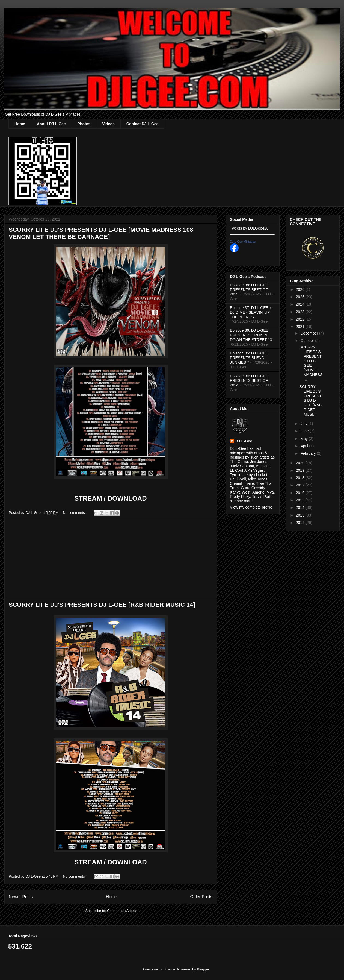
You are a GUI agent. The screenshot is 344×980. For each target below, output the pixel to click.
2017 (301, 485)
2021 (301, 327)
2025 (301, 297)
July (304, 424)
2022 (301, 319)
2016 (301, 493)
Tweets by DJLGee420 (249, 228)
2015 (301, 500)
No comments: (75, 513)
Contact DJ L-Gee (142, 124)
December (310, 333)
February (309, 453)
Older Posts (201, 897)
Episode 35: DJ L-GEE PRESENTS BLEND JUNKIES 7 (249, 358)
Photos (84, 124)
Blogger (203, 969)
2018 (301, 478)
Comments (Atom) (121, 911)
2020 (301, 463)
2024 (301, 304)
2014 (301, 507)
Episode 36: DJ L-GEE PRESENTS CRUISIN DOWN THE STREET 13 (251, 335)
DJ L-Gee (244, 441)
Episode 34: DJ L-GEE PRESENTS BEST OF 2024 (249, 381)
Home (20, 124)
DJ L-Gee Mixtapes (243, 242)
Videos (108, 124)
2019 (301, 470)
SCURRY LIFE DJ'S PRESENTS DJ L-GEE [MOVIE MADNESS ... (311, 363)
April (305, 446)
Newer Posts (21, 897)
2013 (301, 515)
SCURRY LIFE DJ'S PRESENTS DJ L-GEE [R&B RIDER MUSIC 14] (102, 605)
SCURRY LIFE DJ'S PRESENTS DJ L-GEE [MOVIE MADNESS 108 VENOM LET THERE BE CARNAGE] (101, 233)
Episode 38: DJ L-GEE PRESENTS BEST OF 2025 (249, 290)
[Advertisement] (111, 559)
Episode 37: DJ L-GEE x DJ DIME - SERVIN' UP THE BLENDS (251, 312)
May (304, 439)
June (305, 431)
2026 (301, 289)
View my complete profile (251, 507)
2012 (301, 523)
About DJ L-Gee (51, 124)
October (308, 341)
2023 (301, 312)
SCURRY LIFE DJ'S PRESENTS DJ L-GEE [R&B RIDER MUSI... (311, 400)
